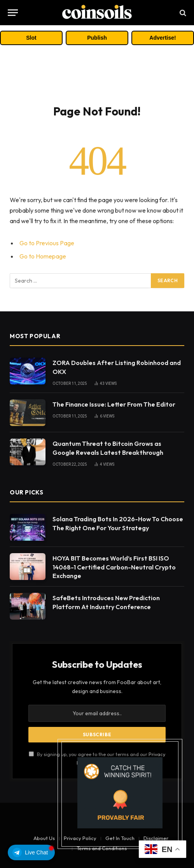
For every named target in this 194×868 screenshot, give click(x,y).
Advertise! (163, 38)
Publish (97, 38)
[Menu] (13, 13)
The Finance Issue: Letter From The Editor (114, 404)
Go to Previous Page (47, 243)
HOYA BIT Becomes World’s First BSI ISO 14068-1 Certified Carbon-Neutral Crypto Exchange (114, 567)
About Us (44, 838)
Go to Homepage (43, 256)
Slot (31, 38)
